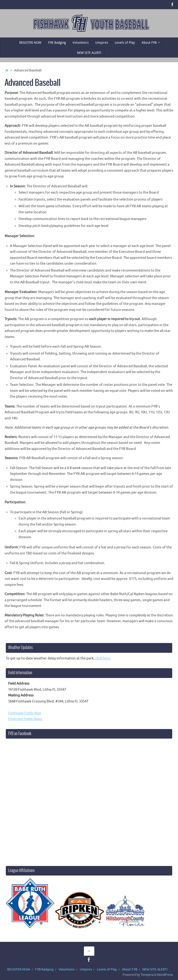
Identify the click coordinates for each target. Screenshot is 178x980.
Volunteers (67, 969)
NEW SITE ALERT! (155, 969)
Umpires (86, 969)
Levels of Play (107, 969)
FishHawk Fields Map (25, 713)
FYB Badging (44, 969)
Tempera (147, 975)
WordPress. (165, 975)
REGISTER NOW (19, 969)
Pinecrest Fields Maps (25, 719)
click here (103, 658)
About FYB (130, 969)
